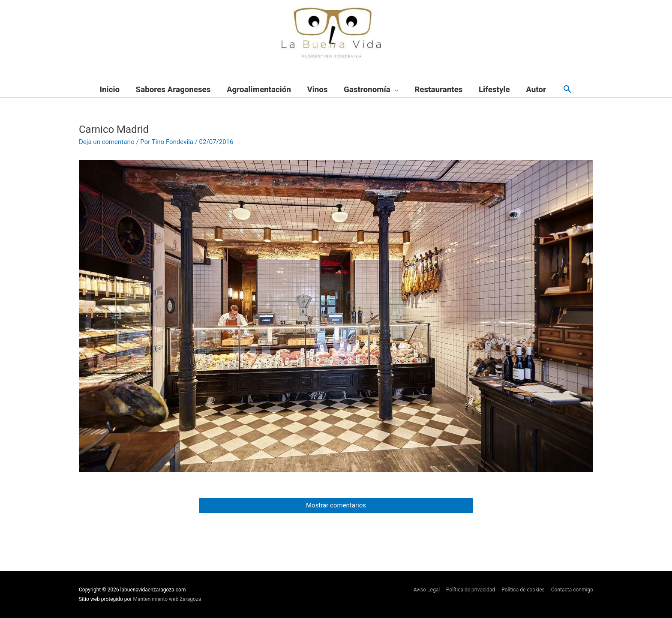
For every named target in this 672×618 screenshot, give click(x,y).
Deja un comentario (107, 142)
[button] (567, 90)
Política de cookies (523, 590)
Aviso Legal (427, 590)
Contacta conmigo (572, 590)
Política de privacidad (471, 590)
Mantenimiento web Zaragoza (167, 599)
